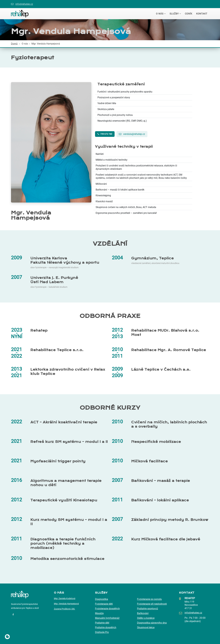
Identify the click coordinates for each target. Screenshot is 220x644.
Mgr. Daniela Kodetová (65, 598)
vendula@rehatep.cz (132, 134)
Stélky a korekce (146, 618)
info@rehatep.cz (24, 4)
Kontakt (202, 14)
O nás (160, 14)
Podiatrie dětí (102, 623)
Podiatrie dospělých (106, 627)
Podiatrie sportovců (148, 609)
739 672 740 (105, 134)
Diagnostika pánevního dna (152, 623)
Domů (14, 44)
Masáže (99, 613)
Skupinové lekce (146, 627)
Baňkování (143, 613)
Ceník (189, 14)
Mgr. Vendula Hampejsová (66, 604)
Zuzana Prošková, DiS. (65, 609)
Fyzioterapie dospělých (107, 609)
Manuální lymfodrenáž (107, 618)
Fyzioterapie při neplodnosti (152, 604)
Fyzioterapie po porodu (149, 599)
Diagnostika (102, 599)
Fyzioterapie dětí (104, 604)
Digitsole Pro (102, 632)
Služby (174, 14)
